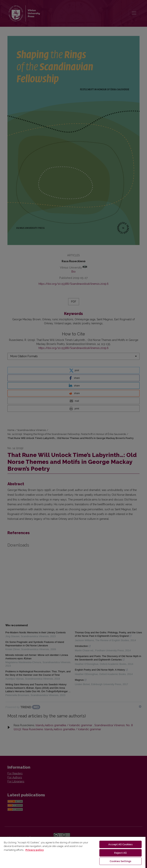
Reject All (120, 853)
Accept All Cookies (120, 844)
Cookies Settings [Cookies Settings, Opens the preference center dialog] (120, 861)
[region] (73, 852)
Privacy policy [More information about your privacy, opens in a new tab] (35, 850)
